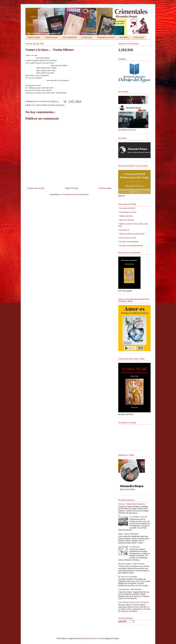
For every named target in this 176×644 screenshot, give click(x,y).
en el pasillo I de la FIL (138, 517)
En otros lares (87, 37)
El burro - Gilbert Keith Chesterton (132, 504)
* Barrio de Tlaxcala (126, 220)
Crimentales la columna (106, 37)
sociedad (52, 105)
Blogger (116, 638)
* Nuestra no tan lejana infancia (131, 246)
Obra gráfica (124, 37)
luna (33, 105)
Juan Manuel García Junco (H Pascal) (133, 602)
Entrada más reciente (36, 188)
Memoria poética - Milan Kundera (131, 564)
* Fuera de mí (124, 230)
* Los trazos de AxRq (127, 208)
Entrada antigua (105, 188)
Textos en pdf (139, 37)
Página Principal (34, 37)
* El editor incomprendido (128, 242)
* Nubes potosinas (126, 216)
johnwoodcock (91, 638)
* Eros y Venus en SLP (127, 238)
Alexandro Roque (51, 37)
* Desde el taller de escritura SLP (131, 234)
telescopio (60, 105)
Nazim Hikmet (42, 105)
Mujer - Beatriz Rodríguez (128, 534)
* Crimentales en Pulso (127, 212)
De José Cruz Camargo (128, 577)
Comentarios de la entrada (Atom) (75, 194)
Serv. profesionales (70, 37)
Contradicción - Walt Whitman (130, 589)
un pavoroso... (135, 547)
